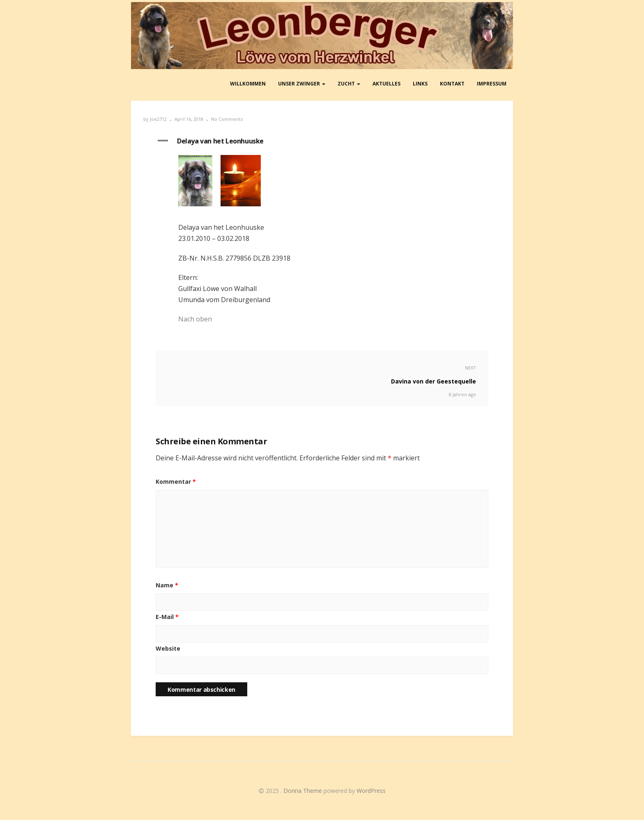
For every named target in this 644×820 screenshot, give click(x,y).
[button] (322, 141)
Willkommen (248, 84)
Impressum (492, 84)
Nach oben (195, 319)
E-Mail (167, 617)
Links (420, 84)
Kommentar (176, 482)
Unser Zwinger (302, 84)
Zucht (349, 84)
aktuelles (386, 84)
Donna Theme (304, 791)
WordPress (371, 791)
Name (167, 585)
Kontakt (452, 84)
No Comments (227, 119)
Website (168, 648)
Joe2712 (158, 119)
